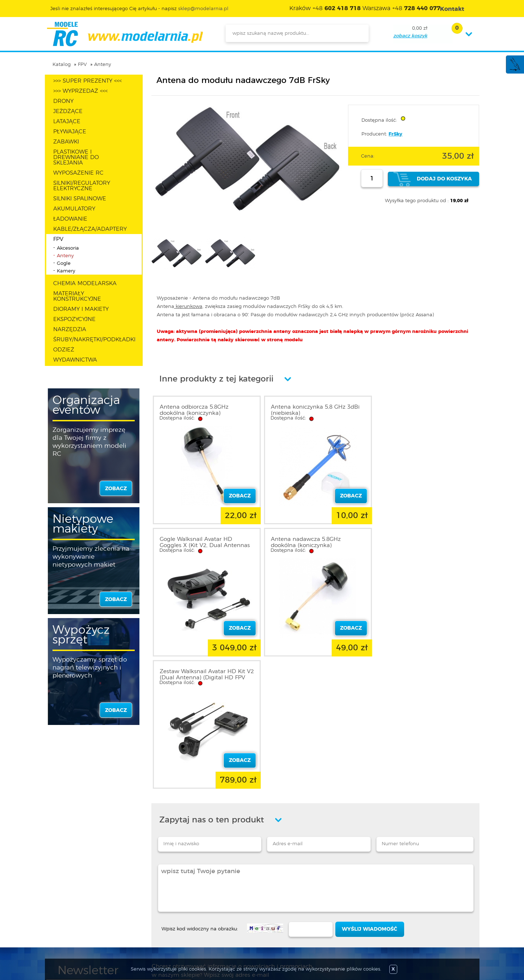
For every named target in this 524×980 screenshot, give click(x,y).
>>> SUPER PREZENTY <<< (87, 81)
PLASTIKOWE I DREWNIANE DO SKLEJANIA (76, 157)
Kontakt (68, 928)
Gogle (64, 264)
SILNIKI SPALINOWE (80, 199)
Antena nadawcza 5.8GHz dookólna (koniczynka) (195, 542)
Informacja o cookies (84, 919)
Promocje (229, 893)
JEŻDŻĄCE (68, 111)
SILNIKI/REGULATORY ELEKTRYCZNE (82, 186)
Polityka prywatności (83, 911)
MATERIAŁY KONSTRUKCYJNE (77, 296)
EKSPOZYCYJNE (74, 319)
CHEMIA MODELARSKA (85, 283)
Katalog (62, 65)
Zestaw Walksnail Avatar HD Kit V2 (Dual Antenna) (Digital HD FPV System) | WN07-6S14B (312, 545)
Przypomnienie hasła (163, 928)
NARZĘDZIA (70, 330)
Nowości (228, 902)
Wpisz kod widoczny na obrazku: (200, 797)
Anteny (103, 65)
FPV (82, 65)
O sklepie (69, 893)
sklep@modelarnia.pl (203, 9)
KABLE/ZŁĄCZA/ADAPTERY (90, 229)
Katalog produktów (241, 911)
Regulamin (72, 902)
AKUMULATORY (74, 209)
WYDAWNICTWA (75, 360)
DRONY (63, 101)
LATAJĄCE (67, 122)
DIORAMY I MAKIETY (81, 309)
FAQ (63, 937)
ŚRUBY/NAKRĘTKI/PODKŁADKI (94, 340)
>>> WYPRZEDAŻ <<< (80, 91)
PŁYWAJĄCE (70, 132)
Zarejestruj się (154, 902)
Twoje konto (152, 911)
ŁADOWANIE (70, 219)
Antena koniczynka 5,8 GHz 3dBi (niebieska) (313, 410)
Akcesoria (68, 248)
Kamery (66, 271)
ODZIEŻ (64, 350)
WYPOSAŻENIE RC (78, 173)
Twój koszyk (152, 919)
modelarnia (125, 34)
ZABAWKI (66, 142)
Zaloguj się (151, 893)
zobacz (116, 489)
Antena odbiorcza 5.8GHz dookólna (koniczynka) (194, 410)
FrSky (395, 134)
